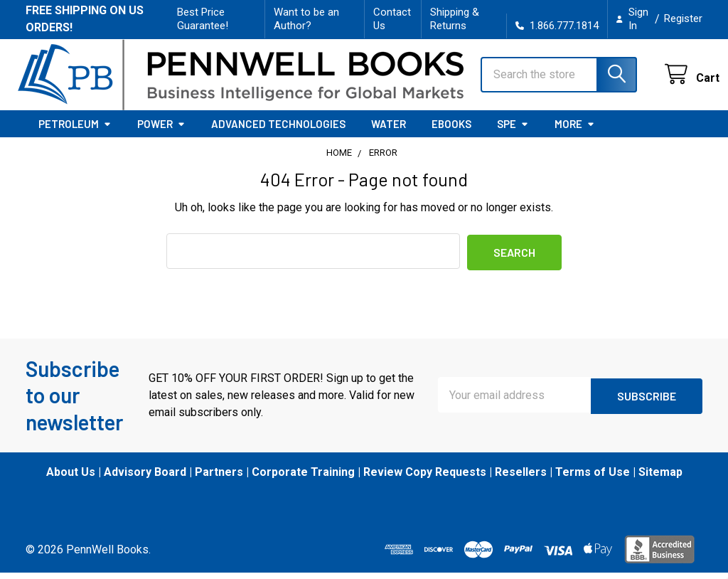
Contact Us (392, 19)
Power (161, 131)
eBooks (451, 131)
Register (683, 18)
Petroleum (75, 131)
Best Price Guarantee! (203, 19)
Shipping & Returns (455, 19)
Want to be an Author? (306, 19)
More (575, 131)
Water (389, 131)
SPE (513, 131)
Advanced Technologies (278, 131)
